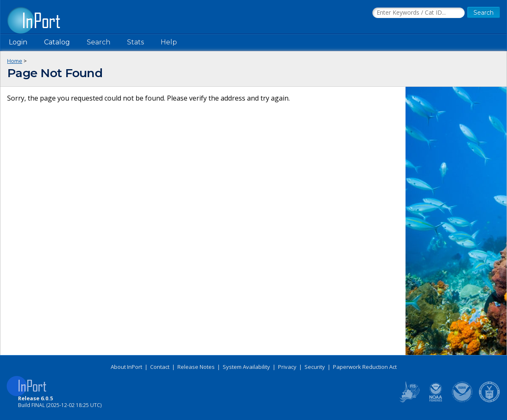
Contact (160, 367)
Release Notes (196, 367)
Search (99, 42)
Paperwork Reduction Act (365, 367)
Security (315, 367)
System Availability (246, 367)
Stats (135, 42)
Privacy (287, 367)
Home (15, 61)
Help (169, 42)
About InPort (126, 367)
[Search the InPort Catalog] (419, 13)
